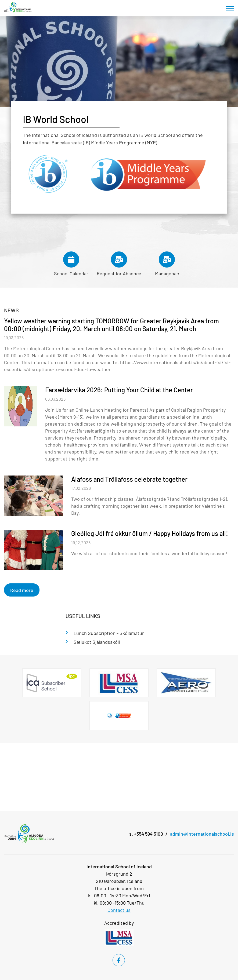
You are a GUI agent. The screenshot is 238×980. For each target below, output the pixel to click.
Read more (22, 590)
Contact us (119, 910)
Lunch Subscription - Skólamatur (109, 633)
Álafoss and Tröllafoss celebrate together (129, 479)
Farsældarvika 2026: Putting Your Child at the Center (119, 390)
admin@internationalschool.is (202, 834)
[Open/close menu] (230, 8)
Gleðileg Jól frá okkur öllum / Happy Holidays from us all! (150, 533)
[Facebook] (119, 960)
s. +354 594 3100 (146, 834)
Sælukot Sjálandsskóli (97, 642)
